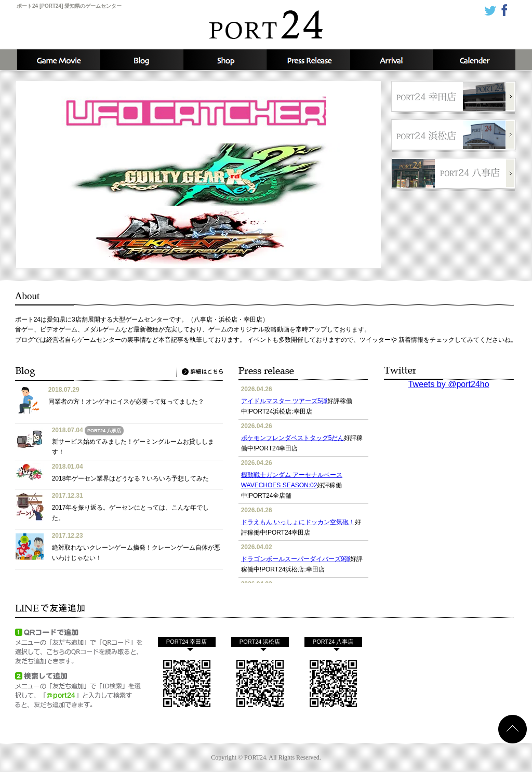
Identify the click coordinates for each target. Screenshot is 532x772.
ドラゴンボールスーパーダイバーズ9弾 (296, 559)
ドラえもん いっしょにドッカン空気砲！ (298, 522)
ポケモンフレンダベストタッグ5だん (293, 438)
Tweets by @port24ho (449, 384)
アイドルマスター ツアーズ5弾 (284, 401)
